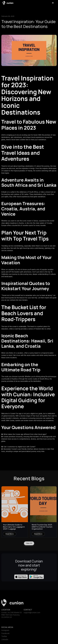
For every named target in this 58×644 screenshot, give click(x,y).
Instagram (5, 631)
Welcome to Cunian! (9, 414)
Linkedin (5, 640)
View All (29, 544)
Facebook (5, 634)
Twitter (4, 637)
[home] (8, 3)
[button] (53, 3)
